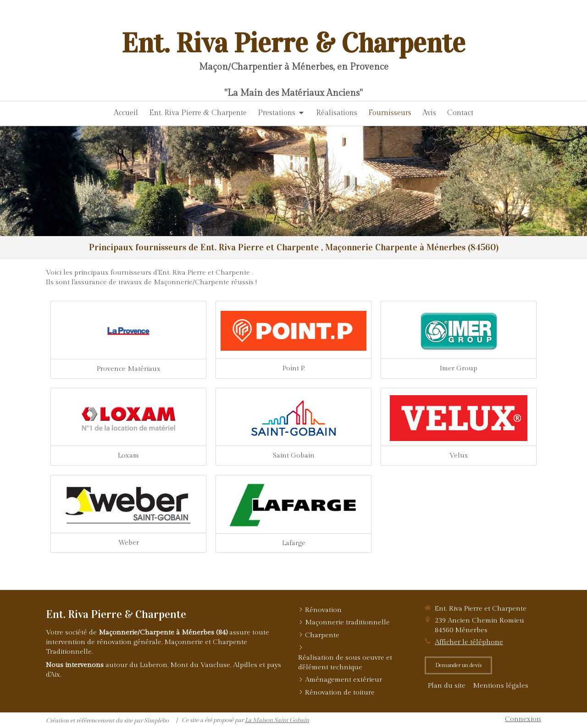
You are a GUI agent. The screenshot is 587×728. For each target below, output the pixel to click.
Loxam (128, 455)
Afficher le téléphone (469, 642)
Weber (129, 543)
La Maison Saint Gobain (277, 720)
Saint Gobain (294, 455)
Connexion (523, 719)
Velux (459, 455)
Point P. (294, 368)
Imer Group (459, 368)
